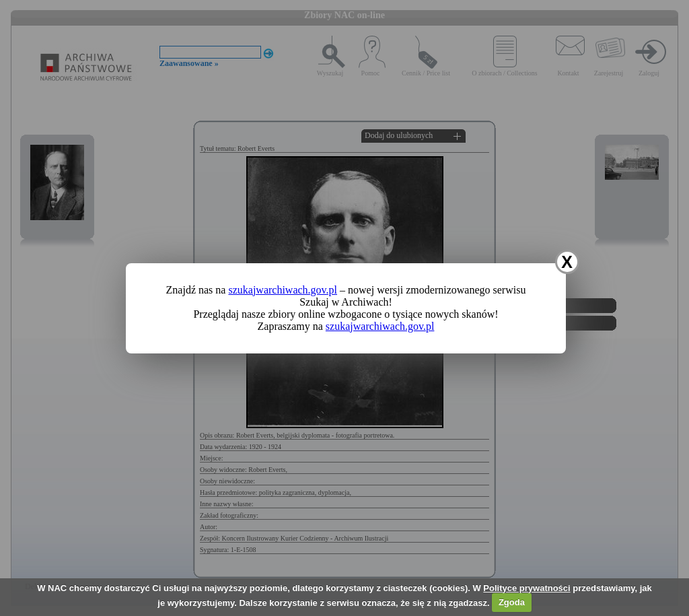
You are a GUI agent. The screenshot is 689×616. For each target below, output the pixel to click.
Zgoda (512, 602)
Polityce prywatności (527, 588)
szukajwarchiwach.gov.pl (283, 290)
